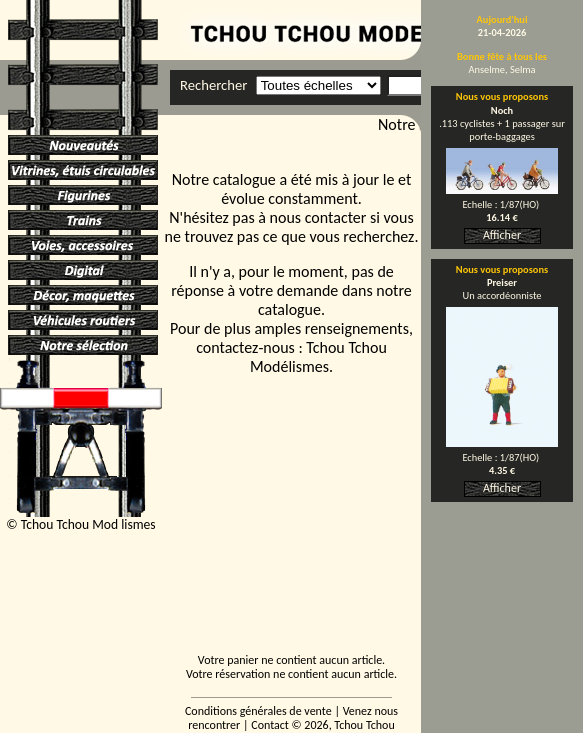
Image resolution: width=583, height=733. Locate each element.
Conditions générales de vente (258, 711)
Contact (270, 725)
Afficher (502, 235)
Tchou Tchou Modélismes (318, 357)
